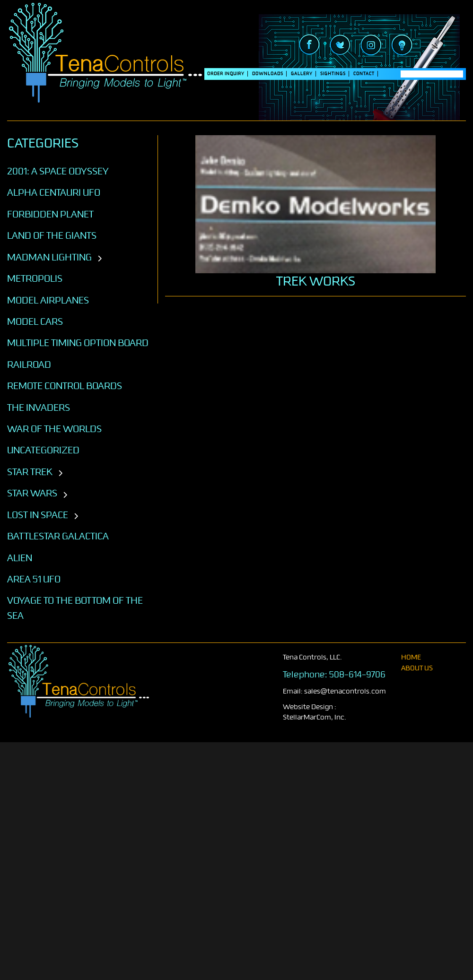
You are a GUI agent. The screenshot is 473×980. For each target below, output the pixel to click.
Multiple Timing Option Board (78, 343)
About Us (417, 668)
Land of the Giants (52, 235)
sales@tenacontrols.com (345, 691)
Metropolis (35, 278)
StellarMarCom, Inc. (315, 717)
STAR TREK (30, 472)
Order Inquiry (226, 74)
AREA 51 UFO (34, 579)
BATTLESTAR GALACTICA (58, 536)
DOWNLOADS (268, 74)
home (411, 657)
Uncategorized (43, 450)
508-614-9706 (357, 675)
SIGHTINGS (333, 74)
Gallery (302, 74)
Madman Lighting (49, 257)
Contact (364, 74)
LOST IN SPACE (38, 515)
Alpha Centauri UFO (54, 192)
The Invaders (39, 408)
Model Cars (35, 321)
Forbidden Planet (50, 214)
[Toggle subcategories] (100, 259)
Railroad (29, 364)
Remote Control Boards (65, 386)
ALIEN (20, 558)
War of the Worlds (54, 429)
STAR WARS (32, 493)
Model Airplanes (48, 300)
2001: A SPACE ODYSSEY (58, 171)
